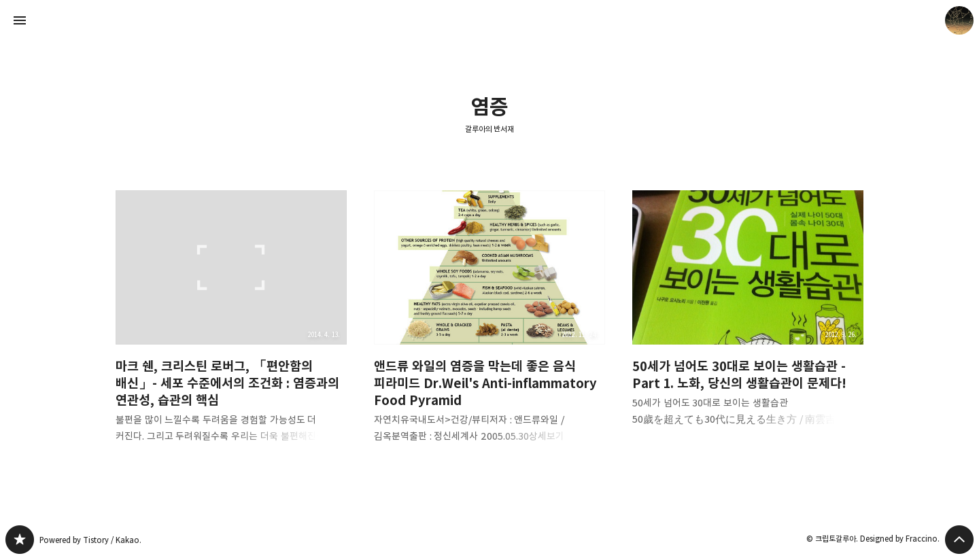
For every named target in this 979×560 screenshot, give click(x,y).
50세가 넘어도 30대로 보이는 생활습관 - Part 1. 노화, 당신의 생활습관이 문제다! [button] (748, 319)
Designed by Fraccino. (900, 539)
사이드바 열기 (20, 20)
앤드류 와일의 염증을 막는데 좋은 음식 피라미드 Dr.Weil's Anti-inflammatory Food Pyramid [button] (489, 328)
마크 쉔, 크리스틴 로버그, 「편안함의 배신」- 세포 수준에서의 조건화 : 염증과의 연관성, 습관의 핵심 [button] (231, 328)
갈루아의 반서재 (490, 129)
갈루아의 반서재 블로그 (20, 540)
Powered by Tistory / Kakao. (90, 540)
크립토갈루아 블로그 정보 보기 (959, 20)
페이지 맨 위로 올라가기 (959, 540)
